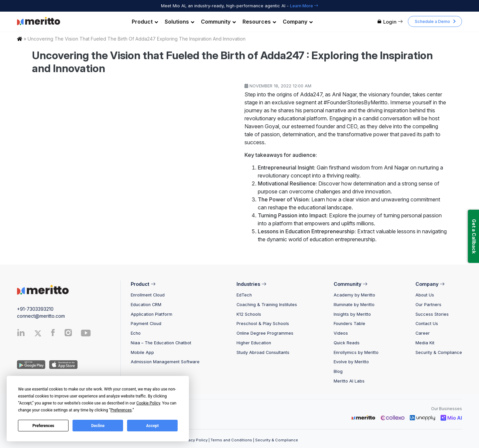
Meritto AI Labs (349, 381)
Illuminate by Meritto (354, 305)
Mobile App (142, 352)
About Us (425, 295)
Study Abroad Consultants (263, 352)
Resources (259, 22)
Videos (341, 333)
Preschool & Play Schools (263, 324)
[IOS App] (62, 364)
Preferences (44, 426)
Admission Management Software (165, 362)
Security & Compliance (439, 352)
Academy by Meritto (354, 295)
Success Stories (432, 314)
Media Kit (425, 343)
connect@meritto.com (41, 316)
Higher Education (254, 343)
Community (218, 22)
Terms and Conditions (231, 440)
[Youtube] (86, 336)
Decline (98, 426)
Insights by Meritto (352, 314)
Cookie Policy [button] (148, 403)
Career (423, 333)
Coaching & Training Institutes (267, 305)
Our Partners (428, 305)
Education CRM (146, 305)
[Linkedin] (21, 334)
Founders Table (349, 324)
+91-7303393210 (35, 309)
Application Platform (152, 314)
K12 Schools (249, 314)
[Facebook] (53, 334)
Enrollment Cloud (148, 295)
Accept (152, 426)
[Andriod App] (31, 364)
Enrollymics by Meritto (356, 352)
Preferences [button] (121, 410)
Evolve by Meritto (351, 362)
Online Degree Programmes (265, 333)
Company (298, 22)
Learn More (304, 6)
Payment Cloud (146, 324)
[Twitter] (41, 333)
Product (145, 22)
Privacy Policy (194, 440)
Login (390, 22)
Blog (338, 371)
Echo (136, 333)
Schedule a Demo (432, 21)
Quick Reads (347, 343)
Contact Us (427, 324)
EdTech (244, 295)
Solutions (179, 22)
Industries (251, 284)
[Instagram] (69, 334)
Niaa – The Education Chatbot (161, 343)
